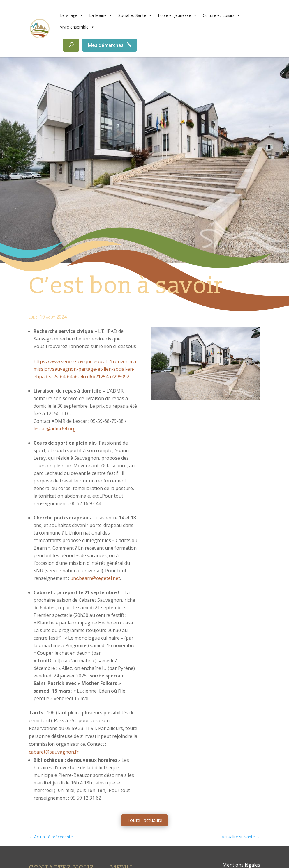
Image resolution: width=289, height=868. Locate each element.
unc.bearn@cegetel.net (95, 578)
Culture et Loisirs (222, 15)
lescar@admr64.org (55, 429)
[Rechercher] (71, 45)
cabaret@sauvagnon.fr (54, 752)
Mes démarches (106, 45)
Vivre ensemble (77, 27)
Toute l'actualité (144, 820)
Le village (72, 15)
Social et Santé (135, 15)
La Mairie (101, 15)
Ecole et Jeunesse (177, 15)
